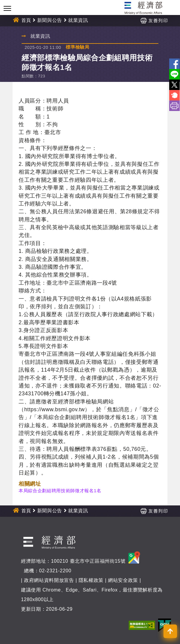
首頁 (26, 20)
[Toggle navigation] (7, 8)
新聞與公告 (50, 20)
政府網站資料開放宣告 (49, 580)
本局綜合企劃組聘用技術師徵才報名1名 (60, 491)
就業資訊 (78, 20)
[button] (170, 631)
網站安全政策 (123, 580)
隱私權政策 (91, 580)
